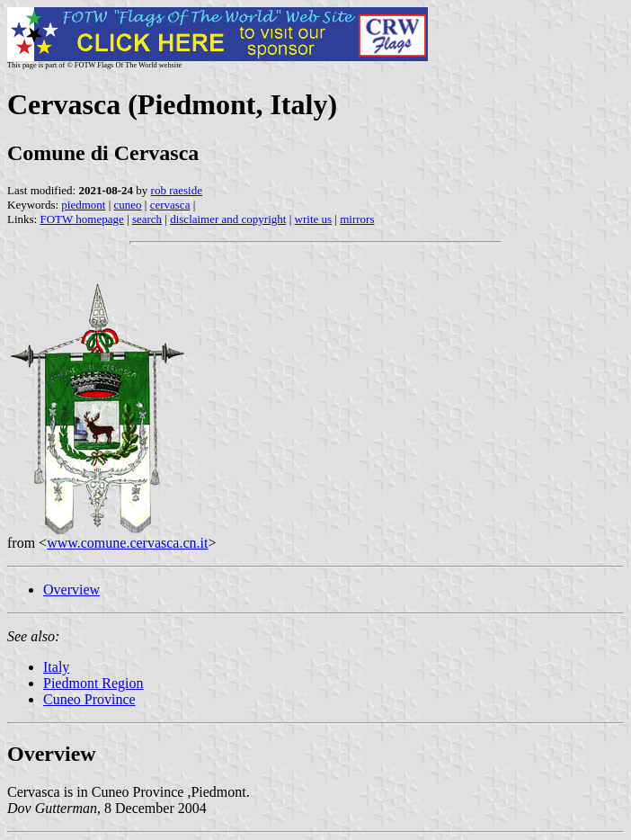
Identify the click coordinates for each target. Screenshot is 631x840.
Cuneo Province (89, 699)
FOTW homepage (81, 219)
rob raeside (177, 190)
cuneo (128, 205)
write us (314, 219)
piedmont (83, 205)
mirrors (357, 219)
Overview (71, 590)
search (147, 219)
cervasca (170, 205)
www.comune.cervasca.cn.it (127, 543)
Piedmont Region (93, 683)
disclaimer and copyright (228, 219)
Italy (56, 667)
